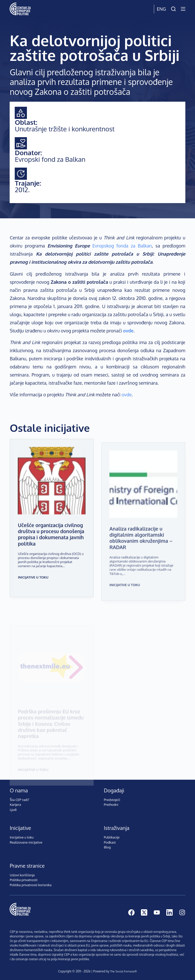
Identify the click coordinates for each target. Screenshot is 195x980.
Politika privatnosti (23, 880)
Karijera (15, 805)
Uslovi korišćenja (22, 875)
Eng (161, 9)
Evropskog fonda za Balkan (122, 246)
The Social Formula (122, 971)
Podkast (110, 842)
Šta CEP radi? (19, 800)
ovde (127, 395)
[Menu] (183, 9)
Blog (107, 847)
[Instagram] (182, 912)
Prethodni (111, 805)
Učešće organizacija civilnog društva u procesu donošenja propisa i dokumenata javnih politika (51, 541)
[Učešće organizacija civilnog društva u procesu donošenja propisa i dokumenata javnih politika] (52, 487)
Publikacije (112, 837)
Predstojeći (112, 800)
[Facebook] (131, 912)
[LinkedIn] (169, 912)
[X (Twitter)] (144, 912)
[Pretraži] (173, 9)
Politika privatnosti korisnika (31, 885)
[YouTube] (157, 912)
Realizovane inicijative (26, 842)
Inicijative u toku (33, 584)
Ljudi (13, 810)
